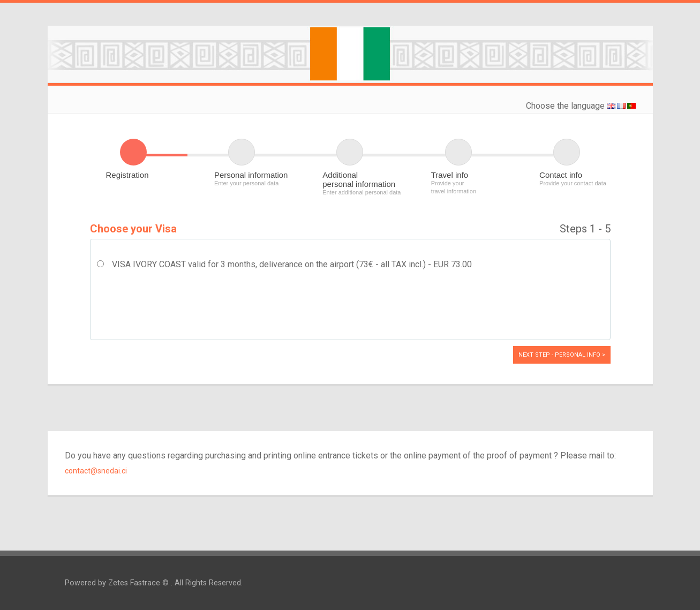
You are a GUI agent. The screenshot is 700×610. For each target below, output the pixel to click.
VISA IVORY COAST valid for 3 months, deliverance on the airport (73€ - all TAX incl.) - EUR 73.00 (292, 264)
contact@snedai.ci (96, 471)
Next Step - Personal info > (562, 355)
